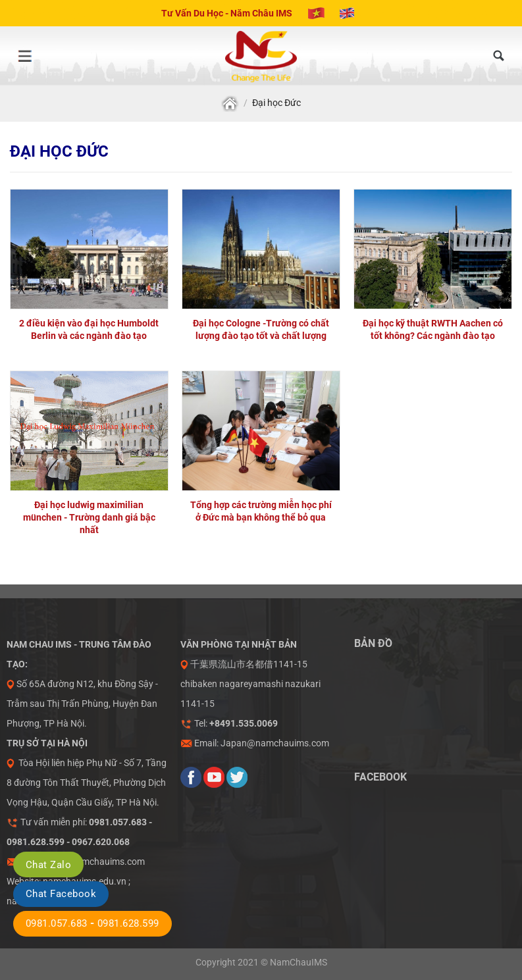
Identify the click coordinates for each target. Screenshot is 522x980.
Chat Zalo (48, 865)
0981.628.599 (128, 923)
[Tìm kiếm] (499, 56)
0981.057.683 (57, 923)
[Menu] (24, 56)
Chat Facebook (61, 894)
